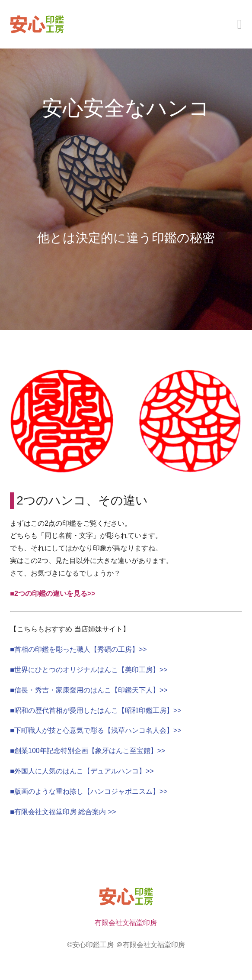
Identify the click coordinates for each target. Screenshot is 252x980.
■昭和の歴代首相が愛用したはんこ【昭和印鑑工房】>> (96, 710)
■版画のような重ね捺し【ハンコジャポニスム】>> (89, 791)
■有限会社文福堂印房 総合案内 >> (63, 812)
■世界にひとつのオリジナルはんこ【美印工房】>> (89, 670)
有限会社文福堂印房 (126, 923)
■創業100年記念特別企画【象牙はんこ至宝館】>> (88, 751)
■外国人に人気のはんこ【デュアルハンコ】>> (82, 771)
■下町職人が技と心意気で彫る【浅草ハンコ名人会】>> (96, 730)
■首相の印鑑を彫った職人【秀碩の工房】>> (78, 649)
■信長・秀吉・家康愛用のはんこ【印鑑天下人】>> (89, 690)
